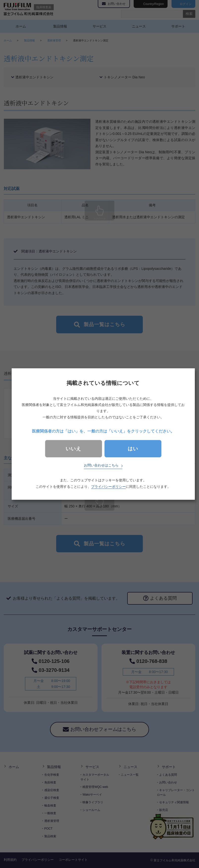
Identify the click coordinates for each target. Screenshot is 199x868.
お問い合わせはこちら (101, 465)
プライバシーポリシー (108, 487)
